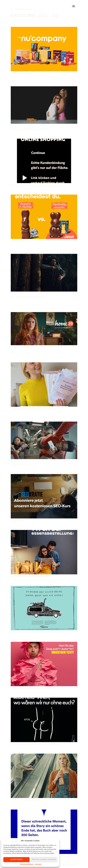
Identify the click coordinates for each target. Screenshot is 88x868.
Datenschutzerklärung (27, 864)
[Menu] (74, 6)
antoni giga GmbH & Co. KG (37, 414)
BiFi (14, 750)
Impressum (38, 864)
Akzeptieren (16, 860)
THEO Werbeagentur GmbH (36, 582)
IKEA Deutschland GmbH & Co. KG (42, 246)
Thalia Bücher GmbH (31, 805)
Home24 (18, 302)
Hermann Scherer (28, 638)
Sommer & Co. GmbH (30, 79)
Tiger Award (23, 4)
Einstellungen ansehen (44, 860)
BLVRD (16, 134)
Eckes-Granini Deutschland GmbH (44, 526)
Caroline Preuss (27, 358)
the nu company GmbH (33, 23)
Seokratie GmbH (26, 470)
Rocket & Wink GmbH (31, 694)
